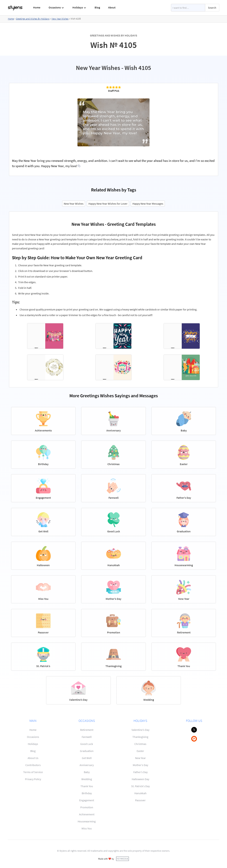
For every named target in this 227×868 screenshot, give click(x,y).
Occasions (33, 737)
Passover (140, 800)
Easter (140, 751)
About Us (33, 758)
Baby (87, 772)
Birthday (87, 793)
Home (37, 7)
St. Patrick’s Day (140, 786)
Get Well (87, 758)
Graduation (87, 751)
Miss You (87, 828)
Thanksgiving (140, 737)
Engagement (87, 800)
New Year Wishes (60, 19)
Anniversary (87, 765)
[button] (56, 8)
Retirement (87, 730)
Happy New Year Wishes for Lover (108, 204)
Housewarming (87, 821)
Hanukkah (140, 793)
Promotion (87, 807)
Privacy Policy (33, 779)
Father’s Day (140, 772)
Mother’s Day (140, 765)
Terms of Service (33, 772)
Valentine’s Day (140, 730)
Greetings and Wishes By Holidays (33, 19)
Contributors (33, 765)
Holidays (33, 744)
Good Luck (87, 744)
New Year (140, 758)
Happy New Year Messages (148, 204)
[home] (15, 8)
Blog (97, 7)
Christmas (140, 744)
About (112, 7)
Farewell (87, 737)
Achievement (87, 814)
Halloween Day (140, 779)
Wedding (87, 779)
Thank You (87, 786)
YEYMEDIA (122, 859)
